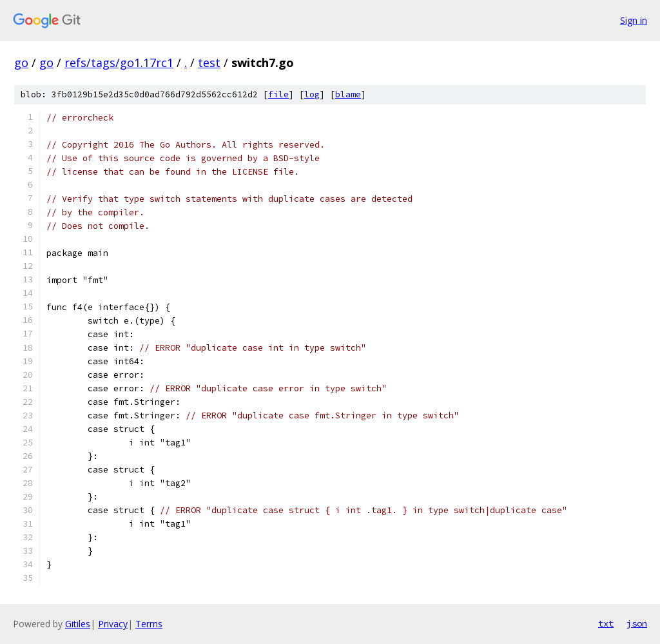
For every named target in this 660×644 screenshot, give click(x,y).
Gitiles (78, 624)
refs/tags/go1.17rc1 (119, 63)
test (209, 63)
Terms (149, 624)
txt (606, 623)
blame (348, 94)
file (278, 94)
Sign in (634, 20)
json (637, 623)
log (312, 94)
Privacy (113, 624)
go (21, 63)
